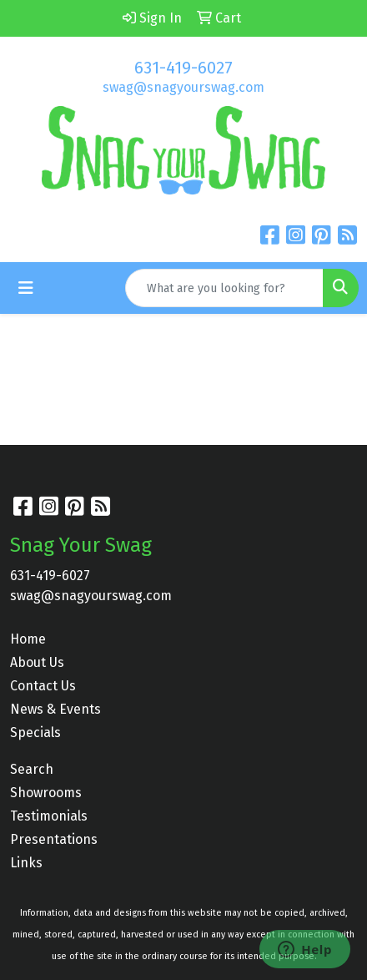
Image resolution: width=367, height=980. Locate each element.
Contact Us (43, 686)
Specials (35, 732)
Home (28, 639)
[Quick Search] (224, 288)
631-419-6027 (183, 68)
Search (32, 769)
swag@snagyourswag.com (183, 87)
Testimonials (49, 816)
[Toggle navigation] (26, 288)
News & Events (55, 709)
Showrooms (46, 793)
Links (26, 863)
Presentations (54, 839)
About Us (37, 662)
